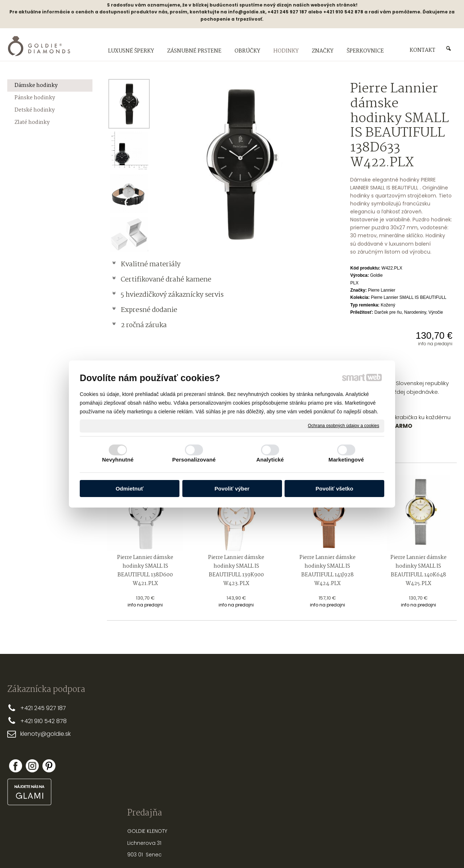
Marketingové (346, 460)
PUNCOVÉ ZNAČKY (309, 783)
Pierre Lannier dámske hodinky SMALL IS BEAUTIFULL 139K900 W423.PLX (237, 571)
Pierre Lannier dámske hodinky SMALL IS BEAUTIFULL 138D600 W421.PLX (146, 571)
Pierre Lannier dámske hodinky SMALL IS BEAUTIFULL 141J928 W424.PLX (328, 571)
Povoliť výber (232, 489)
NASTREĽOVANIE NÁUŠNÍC (318, 759)
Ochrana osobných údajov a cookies (343, 426)
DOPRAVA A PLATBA (217, 719)
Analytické (270, 460)
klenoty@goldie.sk (45, 734)
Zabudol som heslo (399, 764)
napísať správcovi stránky (209, 850)
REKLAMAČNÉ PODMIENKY (224, 743)
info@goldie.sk (247, 12)
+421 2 (29, 708)
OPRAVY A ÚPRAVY (309, 771)
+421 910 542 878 (43, 721)
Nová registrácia (396, 759)
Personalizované (194, 460)
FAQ (199, 755)
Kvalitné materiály (151, 264)
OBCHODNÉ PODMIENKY (223, 731)
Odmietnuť (130, 489)
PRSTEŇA (320, 715)
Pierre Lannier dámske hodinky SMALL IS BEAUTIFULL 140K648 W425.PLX (419, 571)
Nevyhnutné (118, 460)
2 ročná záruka (144, 325)
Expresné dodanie (149, 310)
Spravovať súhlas (353, 850)
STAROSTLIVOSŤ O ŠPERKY (318, 747)
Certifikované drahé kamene (167, 280)
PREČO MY (206, 708)
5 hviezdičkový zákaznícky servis (172, 295)
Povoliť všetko (335, 489)
